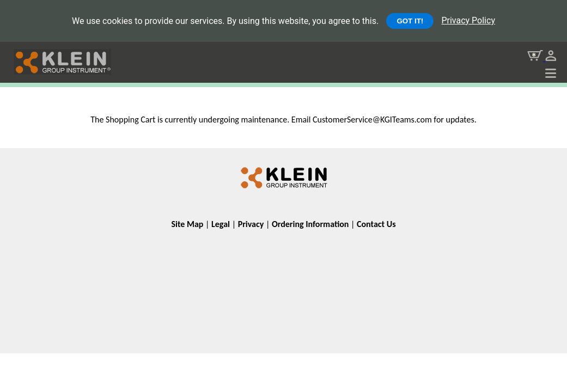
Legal (221, 224)
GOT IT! (410, 21)
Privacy (251, 224)
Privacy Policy (468, 20)
